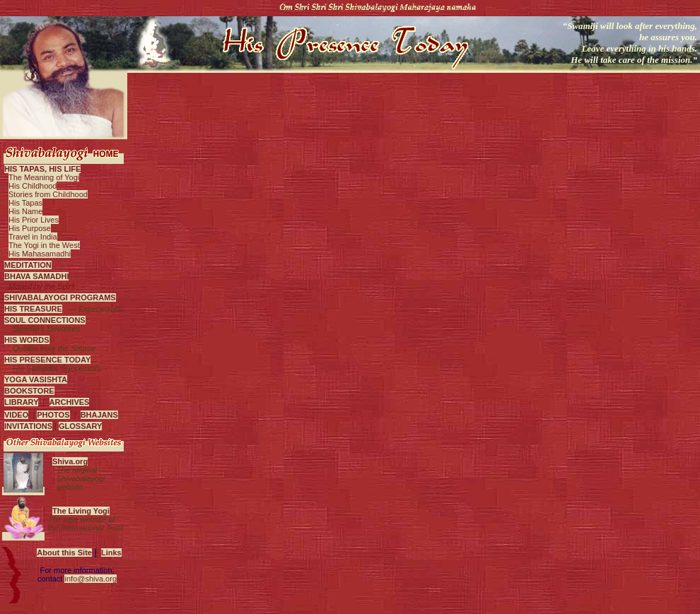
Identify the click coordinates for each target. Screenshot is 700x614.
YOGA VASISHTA (36, 379)
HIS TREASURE (33, 309)
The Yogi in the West (44, 245)
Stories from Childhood (48, 194)
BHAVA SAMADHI (36, 276)
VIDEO (16, 415)
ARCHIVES (70, 402)
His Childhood (33, 186)
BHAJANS (99, 415)
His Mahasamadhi (40, 254)
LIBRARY (21, 402)
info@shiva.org (91, 579)
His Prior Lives (34, 220)
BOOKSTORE (29, 391)
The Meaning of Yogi (44, 177)
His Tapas (25, 203)
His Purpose (30, 228)
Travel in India (33, 237)
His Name (25, 211)
